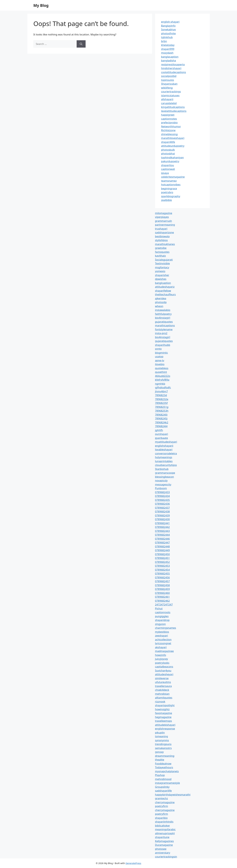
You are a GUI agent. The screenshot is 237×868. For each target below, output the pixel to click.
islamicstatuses (170, 95)
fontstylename (164, 329)
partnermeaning (165, 225)
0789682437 (162, 508)
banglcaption (163, 283)
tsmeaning (162, 736)
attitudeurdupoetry (173, 146)
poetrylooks (162, 663)
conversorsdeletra (166, 453)
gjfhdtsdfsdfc (163, 387)
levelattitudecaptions (174, 111)
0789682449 (162, 550)
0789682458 (162, 585)
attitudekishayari (165, 725)
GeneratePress (133, 863)
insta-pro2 (161, 333)
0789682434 (162, 496)
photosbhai (168, 153)
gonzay (159, 752)
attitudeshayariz (165, 287)
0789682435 (162, 500)
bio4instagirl (163, 318)
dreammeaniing (165, 756)
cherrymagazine (165, 802)
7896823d (161, 395)
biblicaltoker (163, 826)
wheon (159, 306)
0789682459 (162, 589)
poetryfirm (162, 806)
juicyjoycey (162, 659)
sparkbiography (171, 196)
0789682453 (162, 566)
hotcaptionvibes (171, 184)
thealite (160, 760)
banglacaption (170, 57)
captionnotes (169, 119)
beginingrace (169, 188)
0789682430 (162, 519)
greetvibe (161, 248)
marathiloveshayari (173, 138)
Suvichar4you (163, 670)
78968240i (161, 415)
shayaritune (162, 837)
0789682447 (162, 542)
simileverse (162, 678)
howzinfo (161, 655)
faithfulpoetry (163, 314)
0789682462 (162, 601)
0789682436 (162, 504)
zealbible (167, 200)
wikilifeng (167, 88)
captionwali (168, 169)
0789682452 (162, 562)
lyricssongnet (163, 643)
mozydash (167, 53)
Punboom (161, 488)
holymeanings (164, 457)
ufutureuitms (163, 682)
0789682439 (162, 515)
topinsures (168, 80)
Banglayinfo (168, 26)
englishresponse (165, 729)
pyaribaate (162, 438)
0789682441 (162, 523)
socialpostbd (169, 76)
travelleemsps (163, 721)
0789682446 (162, 539)
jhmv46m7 (162, 391)
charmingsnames (166, 628)
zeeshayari (162, 635)
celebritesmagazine (173, 177)
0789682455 (162, 573)
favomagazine (164, 713)
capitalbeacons (164, 667)
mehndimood (163, 779)
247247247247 (164, 604)
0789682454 (162, 570)
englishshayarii (164, 446)
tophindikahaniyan (172, 157)
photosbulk (168, 150)
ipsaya (165, 173)
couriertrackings (171, 91)
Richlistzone (168, 130)
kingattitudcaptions (173, 107)
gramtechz (162, 798)
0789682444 (162, 535)
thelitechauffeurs (165, 294)
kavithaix (160, 256)
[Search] (81, 44)
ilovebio (160, 364)
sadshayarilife (163, 791)
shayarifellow (163, 291)
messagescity (163, 484)
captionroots (163, 612)
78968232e (162, 399)
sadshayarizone (164, 232)
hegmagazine (163, 717)
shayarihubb (163, 345)
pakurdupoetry (170, 161)
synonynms (162, 740)
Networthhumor (171, 126)
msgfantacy (162, 267)
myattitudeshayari (166, 442)
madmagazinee (164, 651)
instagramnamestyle (168, 783)
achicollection (163, 639)
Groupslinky (162, 787)
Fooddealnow (163, 763)
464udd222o (163, 376)
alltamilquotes (164, 698)
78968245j (161, 418)
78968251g (162, 407)
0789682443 (162, 531)
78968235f (161, 403)
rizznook (160, 701)
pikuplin (160, 732)
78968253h (162, 411)
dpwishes (161, 279)
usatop (159, 356)
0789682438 (162, 511)
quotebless (162, 368)
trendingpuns (163, 744)
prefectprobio (169, 122)
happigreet (168, 115)
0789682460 (162, 593)
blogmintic (162, 353)
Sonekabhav (169, 29)
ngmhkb (160, 384)
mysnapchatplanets (167, 771)
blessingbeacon (165, 477)
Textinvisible (163, 263)
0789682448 (162, 546)
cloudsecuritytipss (166, 465)
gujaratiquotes (164, 322)
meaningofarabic (165, 829)
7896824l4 (161, 426)
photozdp (161, 302)
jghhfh (159, 430)
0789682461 (162, 597)
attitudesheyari (164, 674)
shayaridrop (162, 620)
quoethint (161, 372)
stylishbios (161, 240)
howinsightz (162, 709)
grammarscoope (165, 473)
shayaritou (168, 165)
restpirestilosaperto (173, 64)
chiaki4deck (162, 690)
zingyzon (160, 624)
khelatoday (168, 45)
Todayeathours (164, 767)
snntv (158, 349)
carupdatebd (169, 103)
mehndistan (162, 694)
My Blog (41, 5)
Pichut (159, 608)
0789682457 (162, 581)
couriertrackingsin (166, 857)
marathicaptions (165, 325)
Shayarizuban (169, 84)
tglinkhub (167, 37)
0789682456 (162, 577)
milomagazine (164, 213)
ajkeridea (161, 298)
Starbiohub (162, 469)
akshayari (161, 647)
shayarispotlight (165, 705)
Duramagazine (164, 845)
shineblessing (169, 134)
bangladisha (169, 60)
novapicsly (161, 480)
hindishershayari (171, 68)
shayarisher (162, 275)
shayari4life (168, 142)
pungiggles (162, 616)
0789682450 (162, 554)
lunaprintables (164, 461)
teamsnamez (169, 181)
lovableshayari (164, 449)
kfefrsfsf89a (162, 380)
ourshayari (162, 434)
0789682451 (162, 558)
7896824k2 (162, 422)
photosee (161, 849)
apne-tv (160, 360)
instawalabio (163, 310)
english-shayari (170, 22)
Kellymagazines (164, 841)
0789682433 (162, 492)
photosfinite (169, 33)
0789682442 (162, 527)
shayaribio (161, 818)
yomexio (160, 271)
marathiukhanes (165, 244)
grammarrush (163, 221)
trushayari (161, 229)
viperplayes (162, 217)
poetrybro (167, 192)
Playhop (160, 775)
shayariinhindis (164, 822)
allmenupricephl (165, 833)
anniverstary (163, 853)
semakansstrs (163, 748)
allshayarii (167, 99)
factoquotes (162, 252)
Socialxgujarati (164, 260)
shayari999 (168, 49)
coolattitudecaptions (174, 72)
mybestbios (162, 632)
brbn (164, 41)
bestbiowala (162, 236)
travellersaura (163, 686)
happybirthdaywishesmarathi (173, 795)
